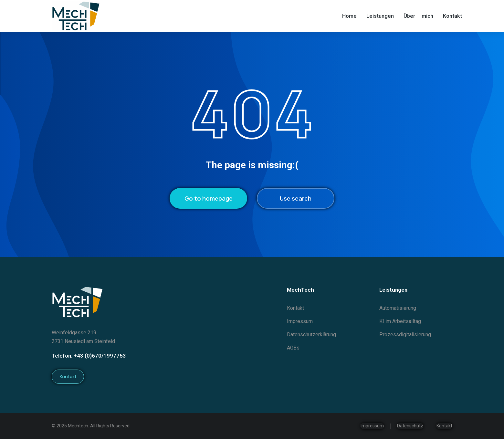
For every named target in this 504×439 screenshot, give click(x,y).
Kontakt (68, 376)
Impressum (372, 426)
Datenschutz (410, 426)
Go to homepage (209, 198)
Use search (296, 198)
